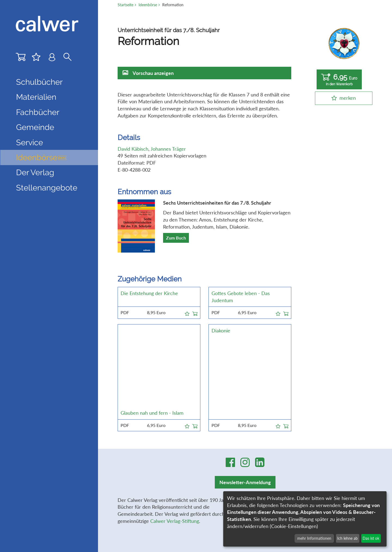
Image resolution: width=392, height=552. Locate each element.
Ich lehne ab (347, 538)
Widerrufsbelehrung (282, 439)
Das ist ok (371, 538)
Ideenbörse (42, 157)
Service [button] (30, 142)
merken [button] (348, 98)
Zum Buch (176, 238)
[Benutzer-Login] (52, 58)
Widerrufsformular (280, 446)
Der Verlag (35, 172)
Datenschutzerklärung (284, 432)
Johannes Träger (168, 149)
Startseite (125, 5)
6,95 (339, 80)
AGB (265, 418)
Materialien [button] (36, 97)
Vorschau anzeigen (153, 73)
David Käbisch (133, 149)
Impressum (272, 425)
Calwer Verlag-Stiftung (175, 439)
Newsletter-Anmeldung (245, 400)
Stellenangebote (47, 188)
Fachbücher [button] (38, 112)
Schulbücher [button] (39, 82)
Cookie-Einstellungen (283, 460)
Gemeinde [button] (35, 127)
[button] (187, 313)
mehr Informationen (314, 538)
